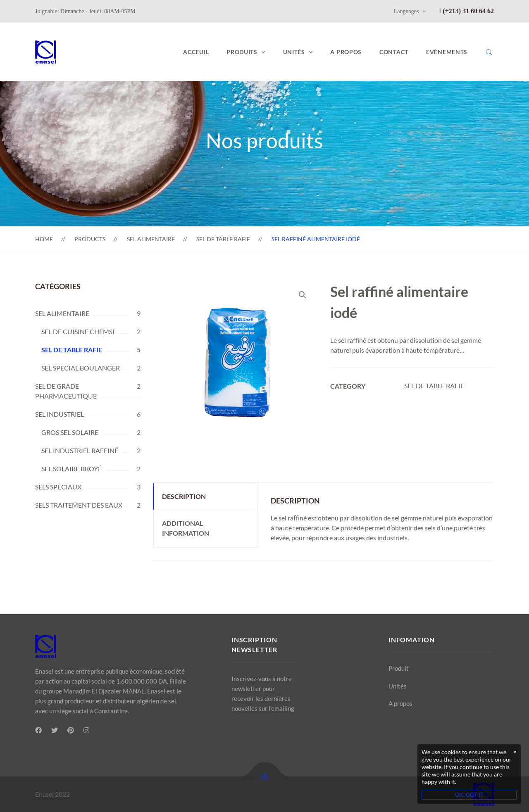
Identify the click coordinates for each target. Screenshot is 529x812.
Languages (406, 11)
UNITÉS (294, 52)
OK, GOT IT (469, 794)
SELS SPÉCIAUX (58, 487)
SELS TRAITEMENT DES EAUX (79, 505)
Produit (399, 668)
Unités (398, 686)
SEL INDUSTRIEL (60, 414)
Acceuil (196, 52)
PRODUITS (242, 52)
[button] (303, 295)
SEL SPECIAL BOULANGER (81, 368)
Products (90, 239)
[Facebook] (38, 730)
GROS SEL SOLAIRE (70, 432)
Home (44, 239)
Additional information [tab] (186, 528)
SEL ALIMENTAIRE (151, 239)
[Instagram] (86, 730)
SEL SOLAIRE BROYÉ (71, 469)
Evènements (447, 52)
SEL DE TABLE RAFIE (223, 239)
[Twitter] (55, 730)
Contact (394, 52)
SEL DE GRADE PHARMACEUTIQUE (66, 391)
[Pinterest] (71, 730)
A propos (346, 52)
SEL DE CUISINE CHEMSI (78, 331)
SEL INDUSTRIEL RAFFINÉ (80, 450)
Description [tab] (184, 496)
